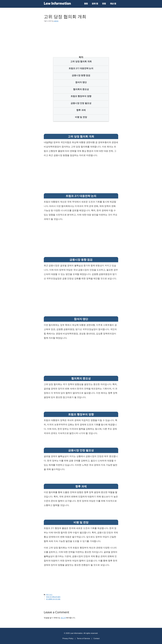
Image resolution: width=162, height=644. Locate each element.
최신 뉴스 (49, 595)
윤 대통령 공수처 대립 (53, 599)
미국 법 (95, 4)
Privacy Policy (68, 638)
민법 (104, 4)
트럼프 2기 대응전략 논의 (81, 68)
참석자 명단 (81, 82)
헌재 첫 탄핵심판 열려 (53, 597)
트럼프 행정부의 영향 (81, 96)
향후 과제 (81, 110)
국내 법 (113, 4)
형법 (86, 4)
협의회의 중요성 (81, 89)
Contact (97, 638)
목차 (81, 57)
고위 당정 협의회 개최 (81, 61)
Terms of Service (83, 638)
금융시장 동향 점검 (81, 75)
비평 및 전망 (81, 117)
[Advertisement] (83, 36)
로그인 (64, 618)
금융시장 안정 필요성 (81, 103)
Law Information (57, 4)
